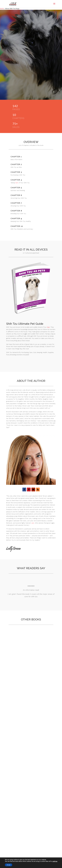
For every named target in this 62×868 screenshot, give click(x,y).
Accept (9, 865)
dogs (48, 327)
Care (17, 183)
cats (33, 523)
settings (55, 861)
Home (2, 9)
